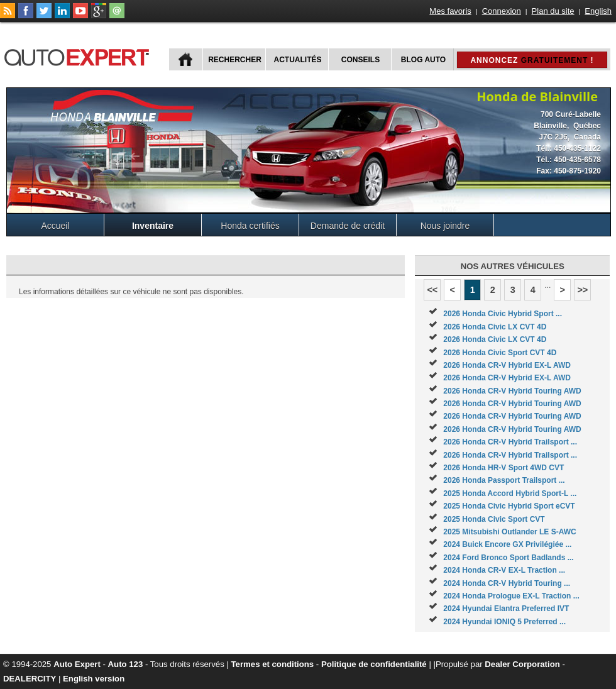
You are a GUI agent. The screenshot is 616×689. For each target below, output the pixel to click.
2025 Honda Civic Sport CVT (494, 519)
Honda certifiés (250, 226)
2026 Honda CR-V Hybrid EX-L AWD (507, 365)
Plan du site (553, 11)
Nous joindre (445, 226)
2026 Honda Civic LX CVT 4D (495, 327)
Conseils (360, 60)
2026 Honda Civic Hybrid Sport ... (503, 314)
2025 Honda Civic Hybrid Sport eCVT (509, 506)
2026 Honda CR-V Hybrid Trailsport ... (510, 442)
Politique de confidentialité (374, 664)
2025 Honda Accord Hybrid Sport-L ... (510, 493)
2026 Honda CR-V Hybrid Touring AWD (512, 391)
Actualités (298, 60)
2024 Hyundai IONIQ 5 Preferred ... (504, 622)
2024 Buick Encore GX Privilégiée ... (507, 544)
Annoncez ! (532, 60)
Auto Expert (77, 664)
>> (582, 290)
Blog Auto (423, 60)
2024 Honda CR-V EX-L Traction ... (504, 570)
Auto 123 (126, 664)
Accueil (55, 226)
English (598, 11)
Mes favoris (450, 11)
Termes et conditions (273, 664)
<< (432, 290)
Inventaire (153, 226)
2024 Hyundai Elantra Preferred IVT (506, 609)
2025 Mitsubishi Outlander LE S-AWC (509, 532)
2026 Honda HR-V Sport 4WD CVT (503, 468)
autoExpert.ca (79, 56)
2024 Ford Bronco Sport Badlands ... (508, 558)
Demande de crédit (348, 226)
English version (94, 679)
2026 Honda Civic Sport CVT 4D (500, 353)
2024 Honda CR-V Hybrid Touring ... (507, 583)
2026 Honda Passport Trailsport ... (504, 480)
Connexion (502, 11)
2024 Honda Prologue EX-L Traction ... (511, 596)
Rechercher (235, 60)
